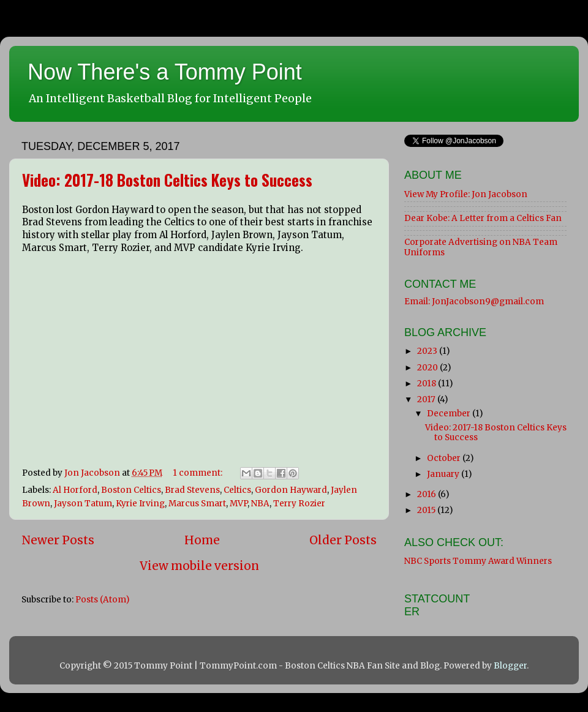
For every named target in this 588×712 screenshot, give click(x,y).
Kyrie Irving (140, 504)
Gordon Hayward (291, 490)
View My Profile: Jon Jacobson (466, 194)
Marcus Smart (197, 504)
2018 (428, 384)
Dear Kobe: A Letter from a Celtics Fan (483, 218)
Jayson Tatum (83, 504)
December (450, 414)
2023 (428, 351)
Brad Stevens (192, 490)
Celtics (237, 490)
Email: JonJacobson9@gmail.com (474, 302)
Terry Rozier (299, 504)
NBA (260, 504)
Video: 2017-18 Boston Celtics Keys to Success (167, 180)
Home (202, 540)
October (445, 458)
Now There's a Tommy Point (165, 72)
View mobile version (199, 566)
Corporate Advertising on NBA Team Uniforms (481, 247)
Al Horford (75, 490)
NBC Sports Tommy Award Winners (478, 561)
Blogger (510, 666)
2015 (427, 510)
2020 (428, 368)
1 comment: (198, 473)
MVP (239, 504)
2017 (427, 399)
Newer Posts (58, 540)
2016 (428, 494)
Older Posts (343, 540)
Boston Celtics (131, 490)
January (444, 474)
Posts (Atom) (102, 600)
